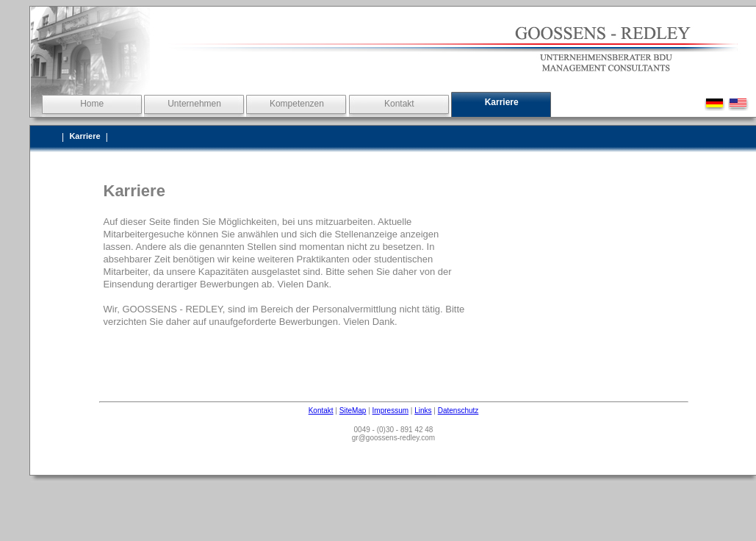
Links (423, 411)
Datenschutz (458, 411)
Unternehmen (194, 104)
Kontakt (399, 104)
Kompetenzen (297, 104)
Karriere (502, 102)
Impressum (390, 411)
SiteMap (353, 411)
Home (92, 104)
